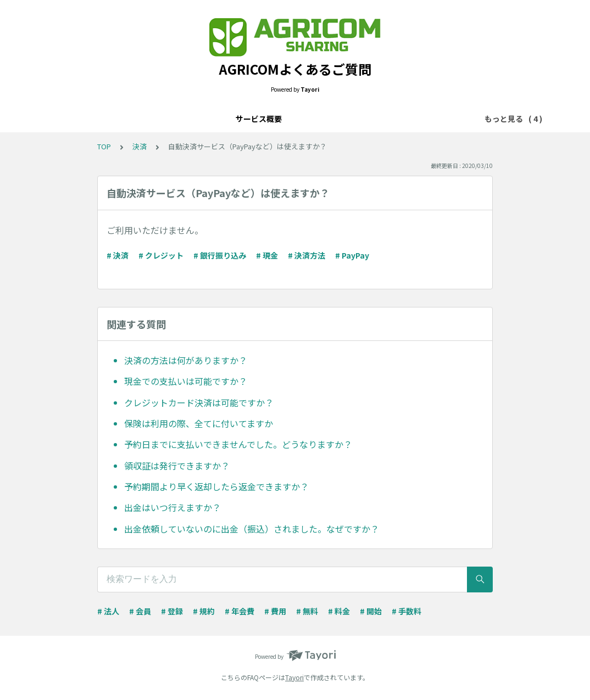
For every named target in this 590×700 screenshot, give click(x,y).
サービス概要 (187, 119)
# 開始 (371, 611)
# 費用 (275, 611)
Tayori (294, 677)
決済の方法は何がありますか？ (186, 360)
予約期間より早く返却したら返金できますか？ (216, 486)
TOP (104, 146)
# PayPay (352, 255)
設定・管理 (276, 119)
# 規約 (204, 611)
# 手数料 (407, 611)
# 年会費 (240, 611)
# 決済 (118, 255)
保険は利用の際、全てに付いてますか (199, 423)
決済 (233, 119)
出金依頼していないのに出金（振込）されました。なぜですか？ (252, 529)
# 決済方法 (307, 255)
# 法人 (108, 611)
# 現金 (267, 255)
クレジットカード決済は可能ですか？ (199, 402)
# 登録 (172, 611)
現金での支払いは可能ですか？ (186, 381)
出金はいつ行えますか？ (172, 507)
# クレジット (161, 255)
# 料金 (339, 611)
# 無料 (307, 611)
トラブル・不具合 (341, 119)
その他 (399, 119)
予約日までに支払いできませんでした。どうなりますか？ (238, 444)
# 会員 (140, 611)
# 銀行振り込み (220, 255)
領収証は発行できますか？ (177, 466)
